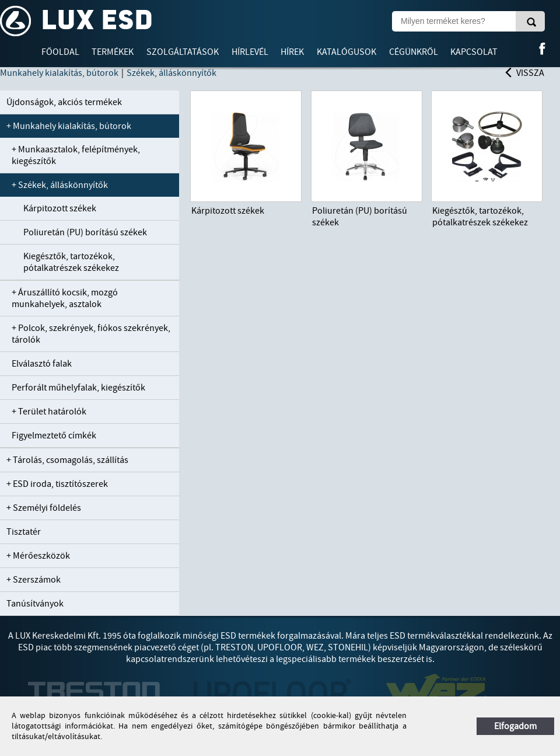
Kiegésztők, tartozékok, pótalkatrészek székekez (71, 262)
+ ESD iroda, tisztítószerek (57, 484)
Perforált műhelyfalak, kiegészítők (78, 388)
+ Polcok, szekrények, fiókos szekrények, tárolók (91, 334)
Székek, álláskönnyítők (171, 73)
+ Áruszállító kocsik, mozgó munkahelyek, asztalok (65, 298)
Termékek (113, 52)
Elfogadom (515, 726)
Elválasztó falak (42, 364)
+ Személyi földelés (44, 508)
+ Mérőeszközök (38, 556)
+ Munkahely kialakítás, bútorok (69, 126)
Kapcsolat (474, 52)
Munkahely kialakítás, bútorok (59, 73)
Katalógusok (346, 52)
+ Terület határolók (49, 412)
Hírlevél (250, 52)
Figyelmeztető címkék (54, 436)
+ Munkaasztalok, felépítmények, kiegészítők (76, 155)
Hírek (292, 52)
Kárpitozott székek (60, 208)
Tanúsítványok (35, 604)
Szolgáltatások (183, 52)
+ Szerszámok (34, 580)
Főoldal (60, 52)
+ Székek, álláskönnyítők (60, 185)
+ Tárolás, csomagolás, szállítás (67, 460)
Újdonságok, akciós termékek (64, 102)
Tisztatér (24, 532)
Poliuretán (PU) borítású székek (85, 232)
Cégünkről (414, 52)
